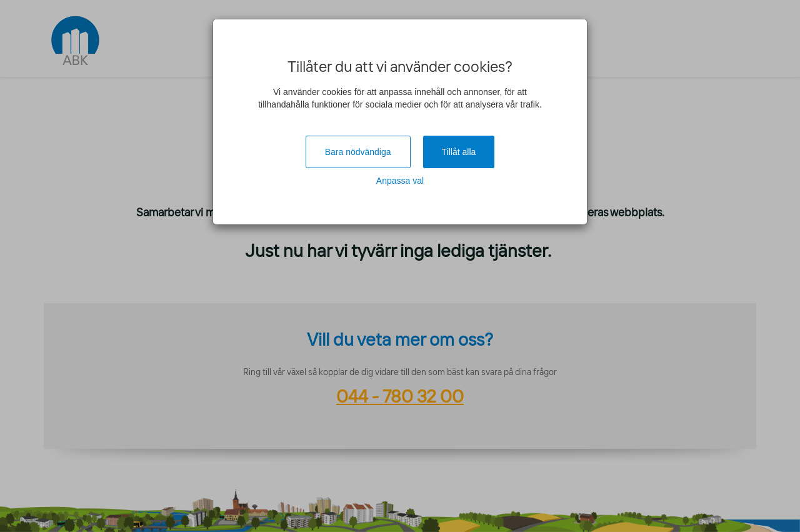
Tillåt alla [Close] (459, 152)
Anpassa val (400, 181)
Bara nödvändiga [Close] (358, 152)
